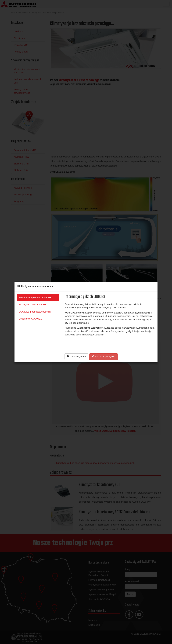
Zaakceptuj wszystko (103, 357)
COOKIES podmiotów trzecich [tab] (35, 312)
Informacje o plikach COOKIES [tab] (35, 298)
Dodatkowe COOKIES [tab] (30, 319)
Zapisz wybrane (76, 357)
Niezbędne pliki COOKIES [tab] (32, 305)
